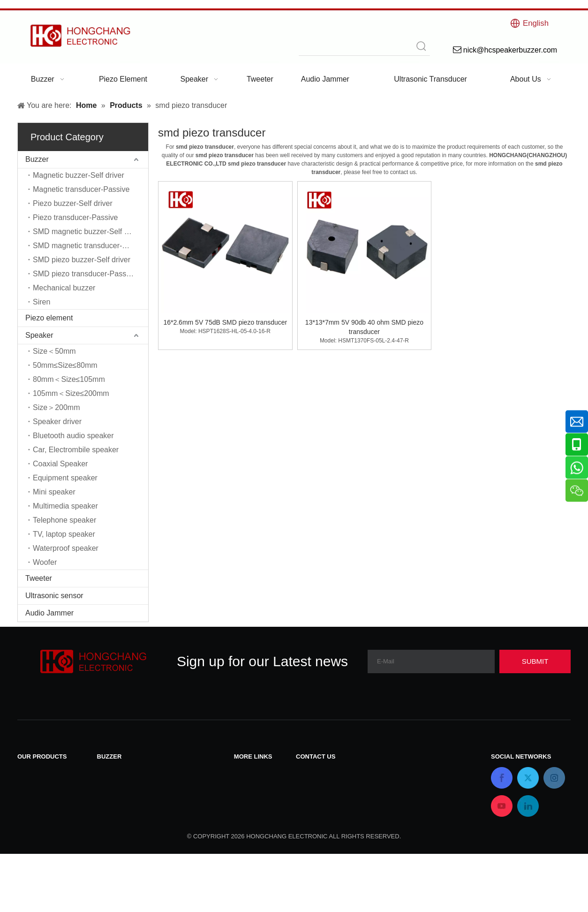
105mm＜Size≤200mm (71, 393)
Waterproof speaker (66, 548)
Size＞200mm (56, 407)
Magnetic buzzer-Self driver (79, 175)
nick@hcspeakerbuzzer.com (343, 795)
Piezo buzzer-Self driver (73, 203)
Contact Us (253, 771)
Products (249, 795)
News (243, 783)
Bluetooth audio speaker (73, 436)
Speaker (39, 335)
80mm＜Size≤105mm (69, 379)
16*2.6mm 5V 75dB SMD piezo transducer (225, 322)
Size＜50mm (54, 351)
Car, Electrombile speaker (76, 450)
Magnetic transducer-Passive (81, 189)
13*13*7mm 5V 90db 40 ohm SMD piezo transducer (364, 327)
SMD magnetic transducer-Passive (90, 246)
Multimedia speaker (65, 506)
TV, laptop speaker (64, 534)
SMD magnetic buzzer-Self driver (88, 232)
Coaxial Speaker (60, 464)
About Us (249, 820)
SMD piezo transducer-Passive (84, 274)
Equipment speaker (65, 478)
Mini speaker (54, 492)
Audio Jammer (49, 613)
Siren (41, 302)
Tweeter (39, 578)
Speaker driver (57, 422)
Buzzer (37, 159)
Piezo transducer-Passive (75, 217)
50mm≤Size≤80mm (65, 365)
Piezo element (49, 318)
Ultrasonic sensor (54, 596)
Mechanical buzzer (64, 288)
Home (244, 808)
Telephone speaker (64, 520)
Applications (254, 832)
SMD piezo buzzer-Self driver (82, 260)
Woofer (45, 562)
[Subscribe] (535, 661)
